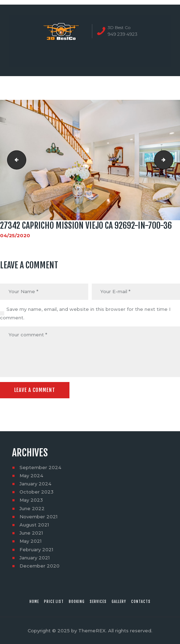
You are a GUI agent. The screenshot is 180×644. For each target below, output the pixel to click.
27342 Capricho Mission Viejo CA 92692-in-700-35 (15, 160)
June (32, 508)
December (40, 566)
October (36, 492)
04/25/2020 (15, 235)
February (36, 549)
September (40, 467)
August (34, 525)
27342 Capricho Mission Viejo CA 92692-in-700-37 (171, 160)
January (35, 484)
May (31, 475)
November (38, 517)
